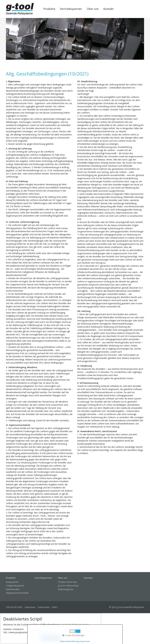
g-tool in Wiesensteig (68, 586)
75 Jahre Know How (67, 582)
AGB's (55, 607)
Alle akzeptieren (51, 638)
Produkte (49, 9)
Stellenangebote (66, 589)
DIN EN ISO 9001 (14, 607)
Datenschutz (44, 607)
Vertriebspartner (71, 9)
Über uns (93, 9)
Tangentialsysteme (15, 586)
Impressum (30, 607)
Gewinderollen (13, 589)
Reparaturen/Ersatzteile (17, 593)
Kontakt (108, 9)
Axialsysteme (12, 582)
